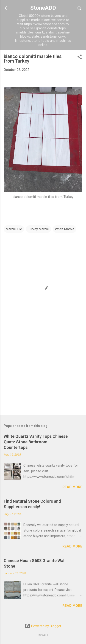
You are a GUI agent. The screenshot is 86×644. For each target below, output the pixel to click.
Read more (72, 487)
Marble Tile (14, 229)
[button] (80, 58)
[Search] (80, 9)
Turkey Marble (38, 229)
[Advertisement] (43, 375)
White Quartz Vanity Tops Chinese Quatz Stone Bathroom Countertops (36, 442)
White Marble (65, 229)
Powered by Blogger (43, 626)
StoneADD (43, 8)
